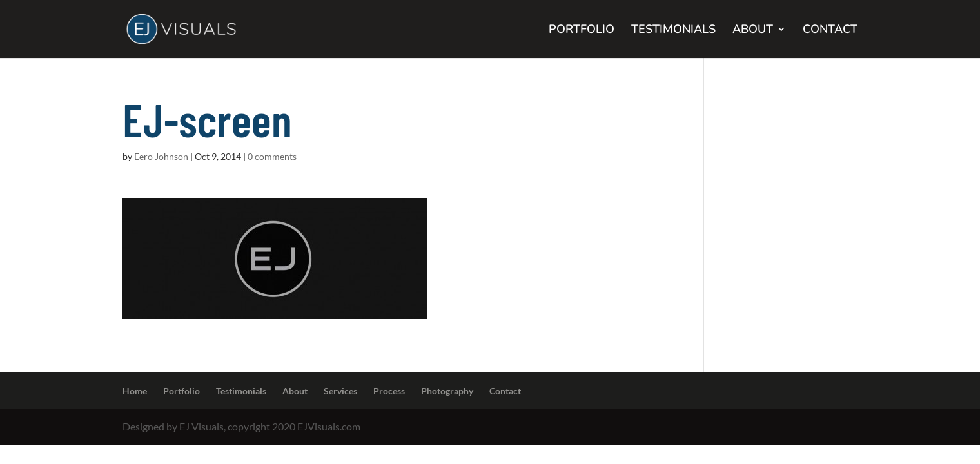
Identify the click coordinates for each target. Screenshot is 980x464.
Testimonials (241, 391)
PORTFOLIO (582, 31)
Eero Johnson (161, 156)
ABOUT (753, 31)
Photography (447, 391)
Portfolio (181, 391)
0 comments (272, 156)
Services (340, 391)
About (295, 391)
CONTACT (830, 31)
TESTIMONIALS (673, 31)
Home (135, 391)
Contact (505, 391)
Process (389, 391)
